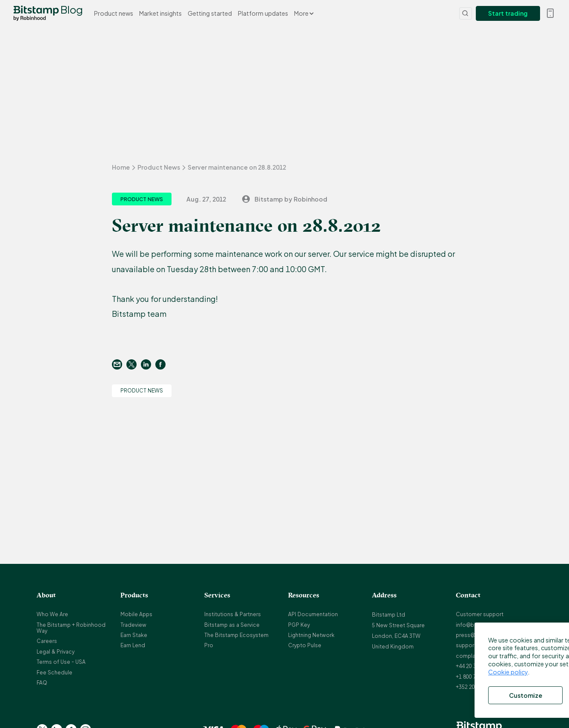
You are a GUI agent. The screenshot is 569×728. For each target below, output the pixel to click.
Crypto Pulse (305, 645)
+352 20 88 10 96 (476, 687)
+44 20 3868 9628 (477, 666)
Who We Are (52, 614)
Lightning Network (311, 635)
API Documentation (313, 614)
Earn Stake (134, 635)
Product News (159, 167)
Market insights (160, 13)
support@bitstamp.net (485, 645)
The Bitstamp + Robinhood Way (71, 628)
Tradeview (133, 625)
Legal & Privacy (56, 652)
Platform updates (263, 13)
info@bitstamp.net (480, 625)
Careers (47, 641)
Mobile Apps (136, 614)
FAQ (42, 683)
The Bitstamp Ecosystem (236, 635)
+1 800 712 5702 (476, 677)
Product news (114, 13)
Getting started (210, 13)
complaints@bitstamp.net (489, 656)
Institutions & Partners (233, 614)
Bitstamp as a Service (232, 625)
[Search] (466, 13)
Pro (209, 645)
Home (121, 167)
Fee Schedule (54, 673)
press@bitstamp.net (482, 635)
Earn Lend (133, 645)
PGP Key (299, 625)
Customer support (480, 614)
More (304, 13)
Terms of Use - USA (61, 662)
